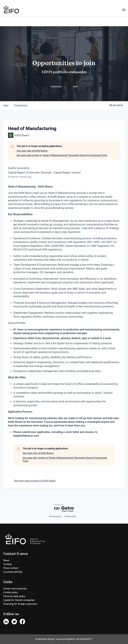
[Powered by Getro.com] (64, 508)
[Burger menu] (124, 10)
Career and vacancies (15, 589)
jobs (6, 105)
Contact (8, 564)
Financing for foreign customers (20, 604)
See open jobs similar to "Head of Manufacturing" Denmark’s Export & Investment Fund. (62, 155)
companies (21, 105)
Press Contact (11, 568)
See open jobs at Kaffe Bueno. (32, 151)
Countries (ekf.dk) (13, 572)
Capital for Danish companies (19, 600)
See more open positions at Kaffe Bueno (35, 481)
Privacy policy (55, 516)
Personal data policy (14, 596)
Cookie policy (70, 516)
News (6, 560)
